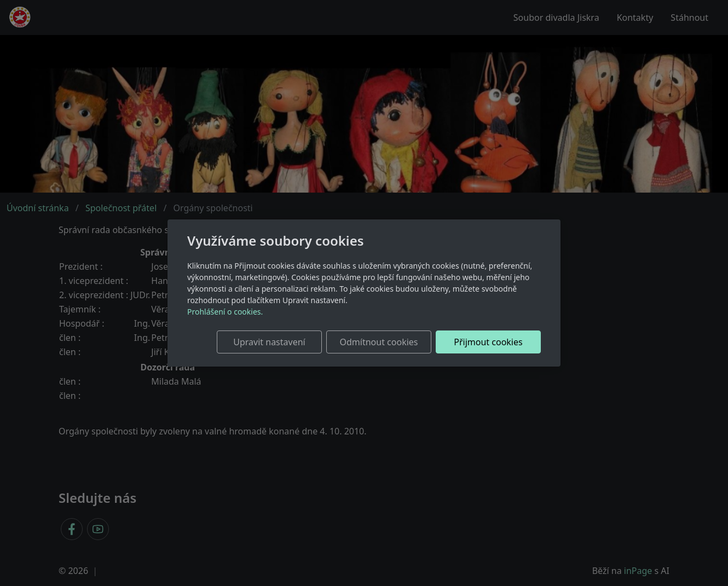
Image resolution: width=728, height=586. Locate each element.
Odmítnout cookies (379, 342)
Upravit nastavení (269, 342)
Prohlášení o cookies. (225, 312)
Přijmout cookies (488, 342)
